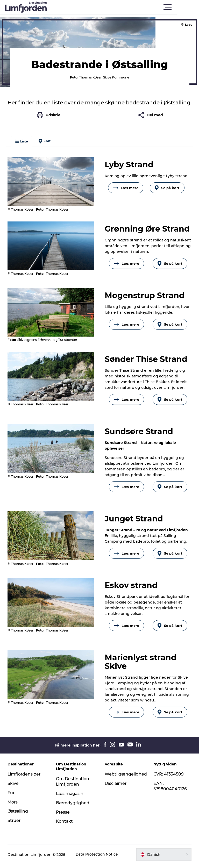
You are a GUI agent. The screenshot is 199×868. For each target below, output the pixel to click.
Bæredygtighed (73, 806)
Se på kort (167, 191)
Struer (15, 824)
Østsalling (18, 815)
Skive (13, 787)
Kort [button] (45, 145)
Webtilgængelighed (126, 777)
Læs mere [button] (126, 191)
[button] (123, 7)
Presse (63, 815)
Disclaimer (116, 787)
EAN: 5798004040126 (170, 790)
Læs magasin (70, 797)
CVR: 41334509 (169, 777)
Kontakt (65, 825)
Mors (13, 805)
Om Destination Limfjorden (73, 785)
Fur (11, 796)
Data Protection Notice (97, 858)
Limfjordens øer (25, 777)
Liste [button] (22, 145)
